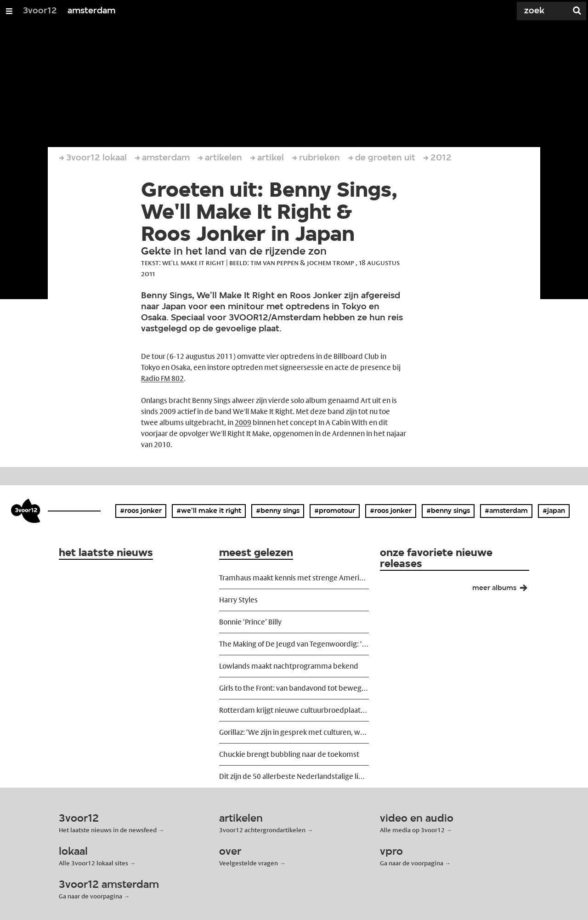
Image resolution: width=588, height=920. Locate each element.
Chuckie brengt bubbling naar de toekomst (289, 754)
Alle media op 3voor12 (412, 830)
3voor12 (40, 11)
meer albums (503, 590)
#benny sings (278, 511)
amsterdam (91, 11)
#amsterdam (506, 511)
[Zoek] (533, 11)
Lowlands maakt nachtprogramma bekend (289, 666)
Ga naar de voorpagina (412, 863)
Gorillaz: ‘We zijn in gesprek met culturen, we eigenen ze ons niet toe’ (294, 732)
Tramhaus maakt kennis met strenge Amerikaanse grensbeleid (294, 578)
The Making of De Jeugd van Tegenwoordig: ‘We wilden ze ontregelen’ (294, 644)
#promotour (335, 511)
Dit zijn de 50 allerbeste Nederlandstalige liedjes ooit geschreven (294, 776)
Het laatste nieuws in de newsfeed (108, 830)
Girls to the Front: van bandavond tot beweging (294, 688)
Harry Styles (238, 600)
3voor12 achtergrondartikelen (262, 830)
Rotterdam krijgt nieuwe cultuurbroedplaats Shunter (294, 710)
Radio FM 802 (162, 378)
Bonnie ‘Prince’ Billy (250, 622)
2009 (243, 423)
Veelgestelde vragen (249, 863)
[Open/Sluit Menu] (9, 11)
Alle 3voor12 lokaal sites (93, 863)
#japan (554, 511)
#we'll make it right (209, 511)
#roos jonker (141, 511)
